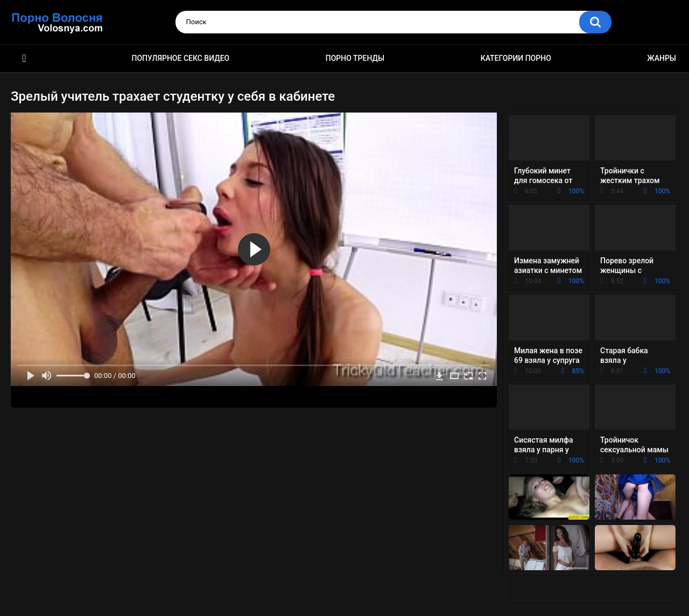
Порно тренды (355, 58)
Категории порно (516, 58)
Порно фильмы (24, 58)
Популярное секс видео (181, 58)
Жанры (662, 58)
